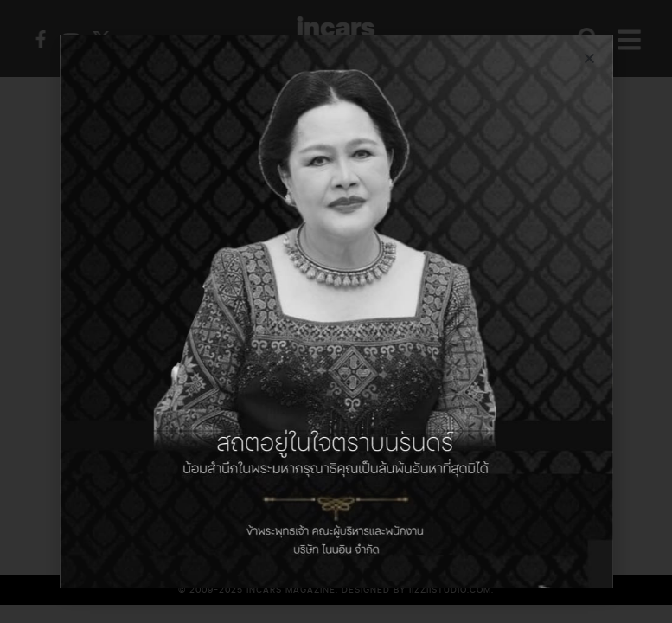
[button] (589, 58)
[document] (336, 311)
